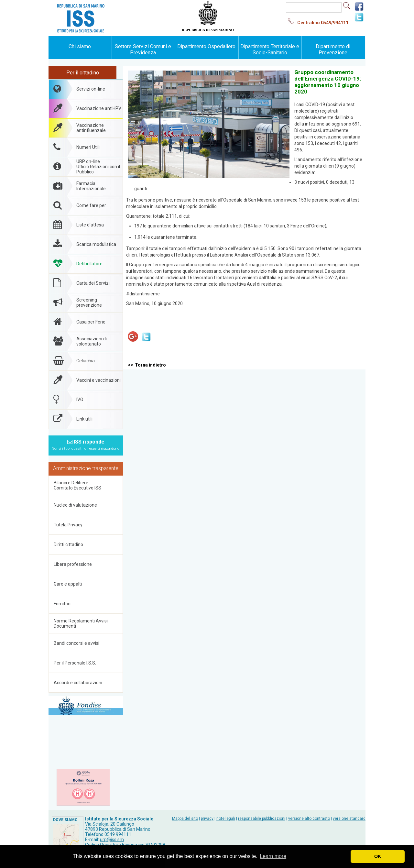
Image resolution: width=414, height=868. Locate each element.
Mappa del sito (185, 819)
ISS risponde (86, 445)
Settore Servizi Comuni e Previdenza (143, 49)
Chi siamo (80, 46)
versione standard (349, 819)
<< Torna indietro (147, 365)
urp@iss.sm (112, 840)
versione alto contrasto (309, 819)
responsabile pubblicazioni (262, 819)
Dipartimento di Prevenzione (333, 49)
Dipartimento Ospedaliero (206, 46)
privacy (207, 819)
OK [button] (378, 856)
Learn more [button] (273, 856)
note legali (226, 819)
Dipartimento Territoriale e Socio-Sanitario (270, 49)
